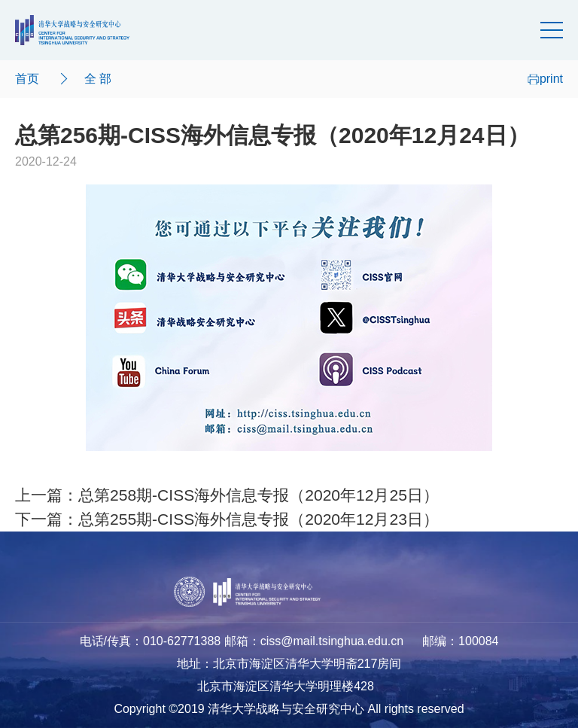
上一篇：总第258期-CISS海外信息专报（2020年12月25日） (227, 495)
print (545, 79)
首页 (27, 79)
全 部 (98, 79)
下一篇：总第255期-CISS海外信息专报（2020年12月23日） (227, 519)
